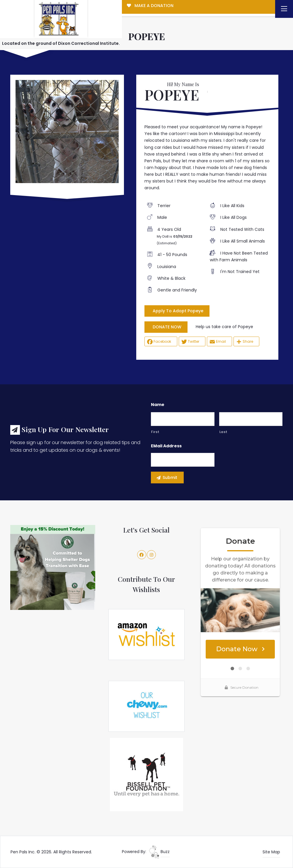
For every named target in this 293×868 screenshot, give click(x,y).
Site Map (271, 852)
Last (223, 432)
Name (158, 405)
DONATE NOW (167, 327)
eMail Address (166, 446)
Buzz (159, 852)
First (155, 432)
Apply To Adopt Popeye (178, 311)
